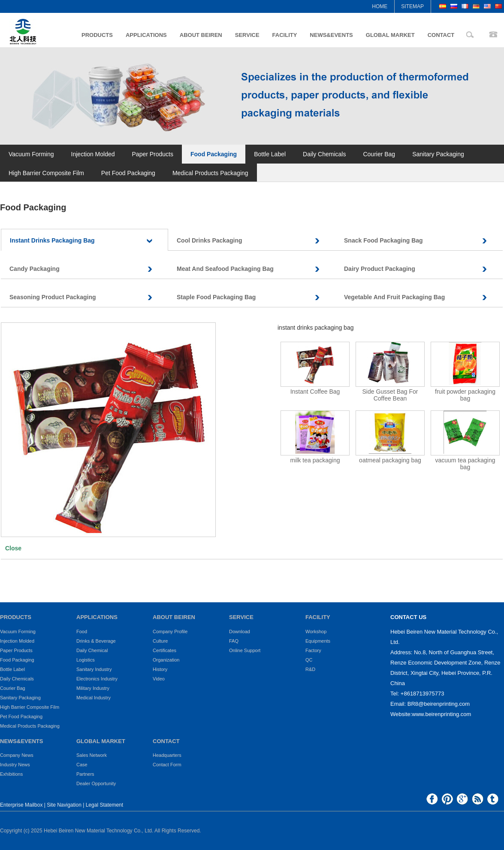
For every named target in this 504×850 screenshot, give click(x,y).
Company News (17, 755)
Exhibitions (11, 774)
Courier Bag (379, 154)
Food (82, 631)
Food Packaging (214, 154)
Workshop (316, 631)
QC (309, 660)
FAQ (234, 641)
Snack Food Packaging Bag (423, 241)
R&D (310, 669)
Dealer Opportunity (96, 783)
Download (240, 631)
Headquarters (167, 755)
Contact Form (167, 765)
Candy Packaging (89, 269)
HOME (380, 6)
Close (13, 548)
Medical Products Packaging (210, 173)
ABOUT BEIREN (201, 35)
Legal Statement (104, 805)
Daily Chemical (92, 650)
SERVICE (247, 35)
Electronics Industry (97, 679)
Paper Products (153, 154)
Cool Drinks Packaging (256, 241)
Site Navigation (64, 805)
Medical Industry (94, 698)
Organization (166, 660)
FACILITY (285, 35)
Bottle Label (270, 154)
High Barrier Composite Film (46, 173)
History (160, 669)
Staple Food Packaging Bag (256, 297)
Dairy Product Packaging (423, 269)
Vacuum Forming (31, 154)
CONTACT (441, 35)
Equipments (318, 641)
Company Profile (170, 631)
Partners (85, 774)
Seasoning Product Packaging (89, 297)
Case (82, 765)
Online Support (245, 650)
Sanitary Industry (94, 669)
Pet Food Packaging (128, 173)
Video (159, 679)
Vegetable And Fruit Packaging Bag (423, 297)
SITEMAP (412, 6)
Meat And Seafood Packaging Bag (256, 269)
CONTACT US (408, 617)
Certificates (164, 650)
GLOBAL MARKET (390, 35)
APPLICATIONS (146, 35)
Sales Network (92, 755)
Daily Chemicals (324, 154)
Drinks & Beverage (96, 641)
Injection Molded (93, 154)
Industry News (15, 765)
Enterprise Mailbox (21, 805)
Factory (313, 650)
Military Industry (93, 688)
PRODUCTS (97, 35)
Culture (160, 641)
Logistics (86, 660)
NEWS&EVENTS (331, 35)
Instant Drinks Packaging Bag (89, 241)
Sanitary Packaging (438, 154)
